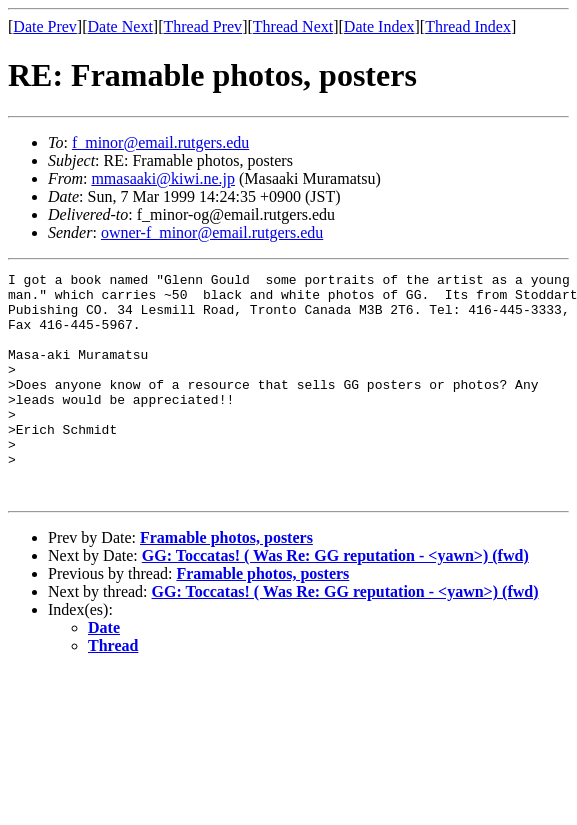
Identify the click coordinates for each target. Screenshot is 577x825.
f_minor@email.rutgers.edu (160, 142)
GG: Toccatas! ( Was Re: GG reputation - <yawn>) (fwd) (335, 600)
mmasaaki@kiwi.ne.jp (163, 178)
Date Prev (45, 26)
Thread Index (468, 26)
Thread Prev (202, 26)
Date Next (120, 26)
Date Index (379, 26)
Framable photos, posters (226, 582)
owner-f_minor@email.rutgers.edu (212, 232)
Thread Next (293, 26)
